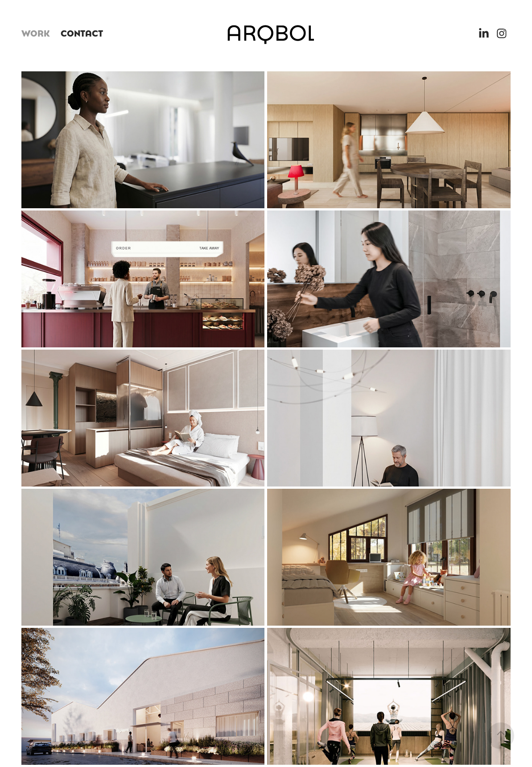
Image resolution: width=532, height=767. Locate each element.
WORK (36, 33)
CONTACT (82, 33)
